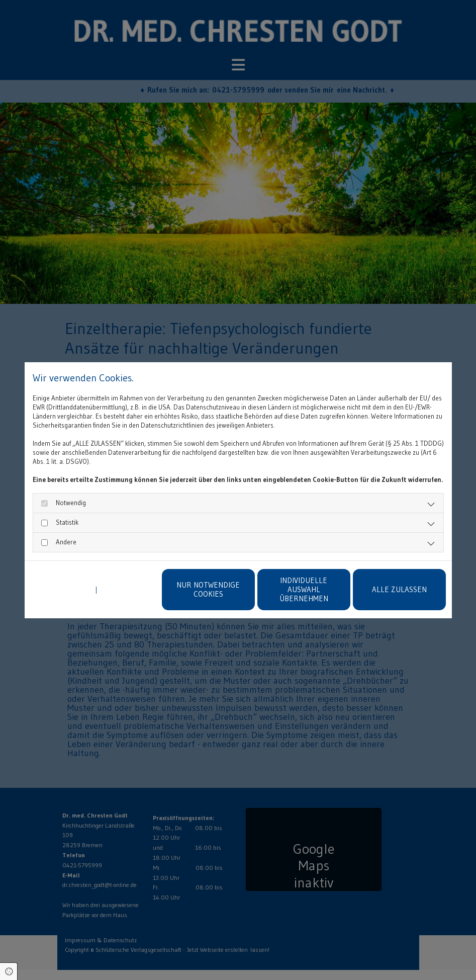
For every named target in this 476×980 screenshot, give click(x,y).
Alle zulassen (399, 589)
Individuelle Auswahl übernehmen (304, 589)
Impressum (115, 590)
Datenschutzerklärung (62, 590)
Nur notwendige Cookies (208, 589)
